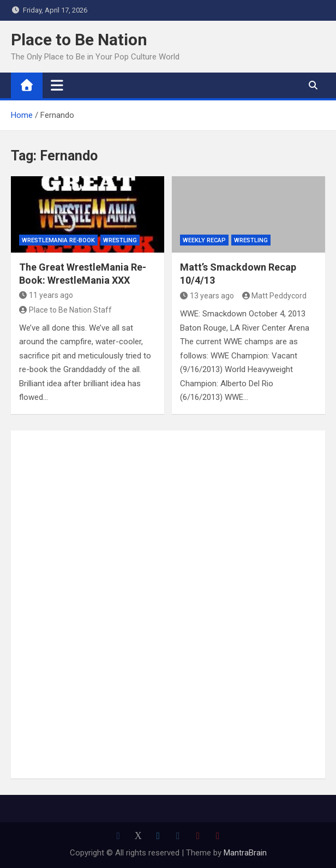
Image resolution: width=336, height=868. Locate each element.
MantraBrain (245, 853)
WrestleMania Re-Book (58, 240)
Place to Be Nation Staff (65, 310)
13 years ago (207, 296)
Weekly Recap (204, 240)
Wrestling (120, 240)
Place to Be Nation (79, 40)
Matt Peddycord (275, 296)
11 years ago (46, 295)
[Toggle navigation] (57, 85)
